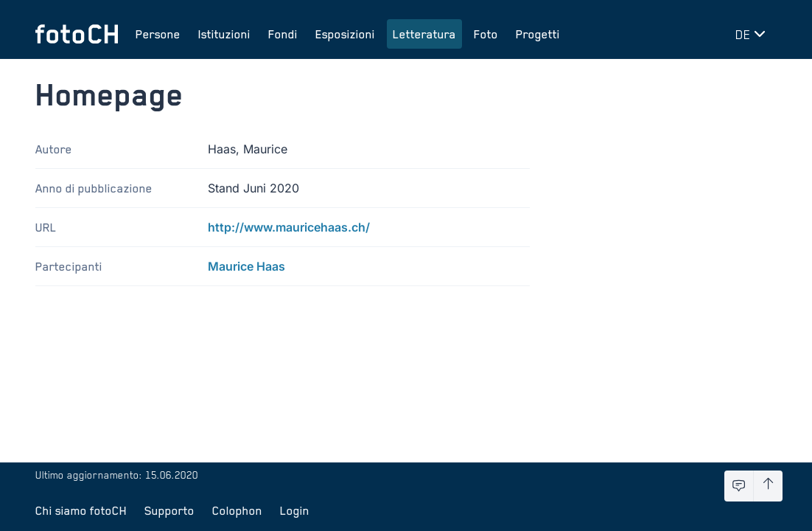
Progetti (538, 34)
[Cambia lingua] (753, 34)
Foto (486, 34)
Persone (158, 34)
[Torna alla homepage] (77, 34)
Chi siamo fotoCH (81, 510)
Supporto (169, 510)
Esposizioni (345, 34)
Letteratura (424, 34)
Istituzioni (224, 34)
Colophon (237, 510)
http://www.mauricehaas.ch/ (289, 227)
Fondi (283, 34)
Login (295, 510)
